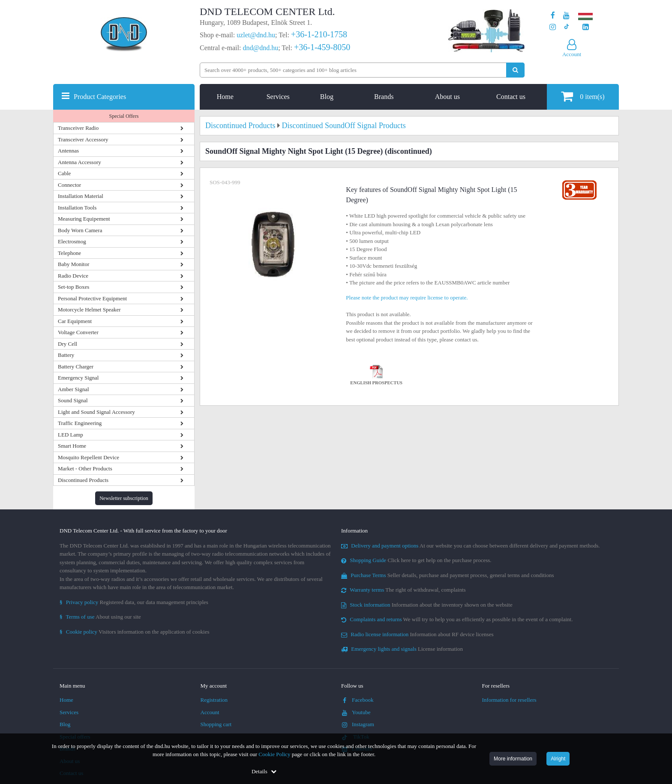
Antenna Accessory (79, 162)
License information (402, 649)
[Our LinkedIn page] (586, 27)
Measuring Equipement (84, 219)
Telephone (69, 253)
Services (278, 97)
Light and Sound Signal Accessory (96, 412)
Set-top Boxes (73, 287)
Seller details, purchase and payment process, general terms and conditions (448, 575)
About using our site (100, 617)
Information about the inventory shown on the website (427, 605)
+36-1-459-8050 (322, 47)
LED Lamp (70, 435)
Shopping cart (216, 724)
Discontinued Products (83, 480)
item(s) (583, 96)
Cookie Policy (274, 754)
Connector (69, 185)
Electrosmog (72, 241)
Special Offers (124, 116)
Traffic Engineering (80, 423)
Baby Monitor (73, 264)
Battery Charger (76, 367)
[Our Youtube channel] (566, 16)
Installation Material (81, 196)
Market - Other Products (85, 468)
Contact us (511, 97)
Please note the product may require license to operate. (407, 298)
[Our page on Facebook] (553, 16)
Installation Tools (77, 208)
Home (225, 97)
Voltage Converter (78, 332)
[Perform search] (515, 70)
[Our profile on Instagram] (553, 27)
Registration (214, 700)
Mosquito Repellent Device (88, 457)
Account (210, 712)
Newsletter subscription (124, 498)
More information (513, 759)
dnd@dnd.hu (260, 48)
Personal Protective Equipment (92, 298)
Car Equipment (75, 321)
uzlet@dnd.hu (256, 35)
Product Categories (100, 97)
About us (447, 97)
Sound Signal (73, 400)
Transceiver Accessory (83, 139)
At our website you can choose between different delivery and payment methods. (471, 546)
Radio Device (73, 276)
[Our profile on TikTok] (566, 27)
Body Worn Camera (80, 230)
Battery (66, 355)
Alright (558, 759)
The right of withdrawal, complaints (403, 590)
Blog (327, 97)
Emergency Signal (78, 378)
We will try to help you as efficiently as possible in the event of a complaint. (457, 619)
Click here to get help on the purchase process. (416, 560)
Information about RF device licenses (417, 634)
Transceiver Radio (78, 128)
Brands (384, 97)
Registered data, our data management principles (134, 602)
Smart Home (72, 446)
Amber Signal (73, 389)
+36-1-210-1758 (319, 34)
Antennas (68, 151)
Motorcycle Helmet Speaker (89, 310)
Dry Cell (67, 344)
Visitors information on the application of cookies (135, 632)
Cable (64, 173)
